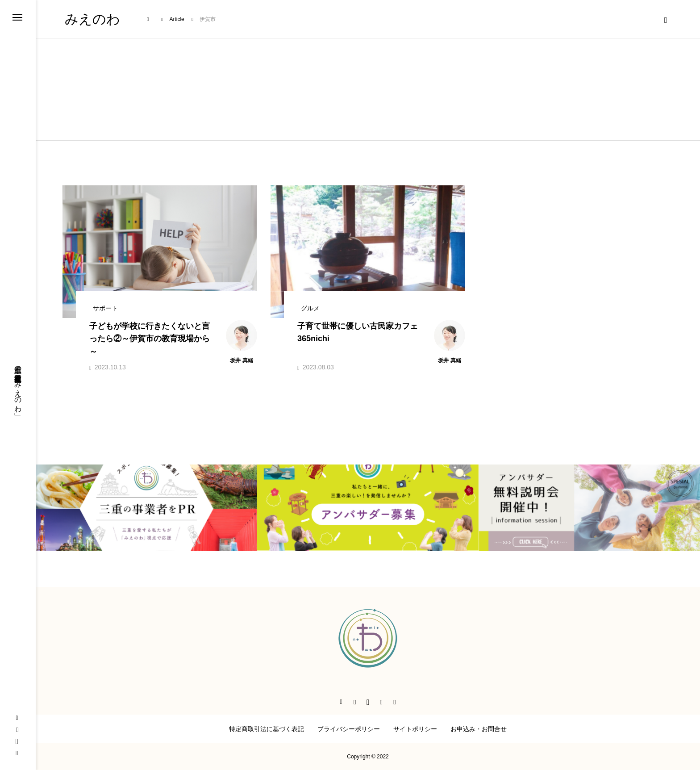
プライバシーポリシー (349, 729)
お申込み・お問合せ (479, 729)
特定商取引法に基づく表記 (267, 729)
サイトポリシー (415, 729)
